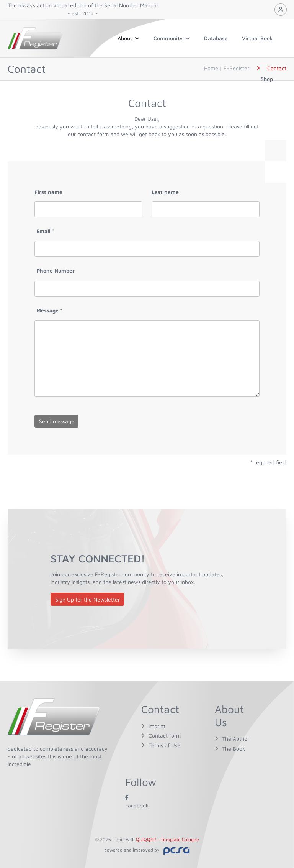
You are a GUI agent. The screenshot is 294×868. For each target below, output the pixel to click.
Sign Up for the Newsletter (87, 599)
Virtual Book (257, 38)
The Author (236, 739)
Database (216, 38)
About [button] (128, 38)
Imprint (157, 726)
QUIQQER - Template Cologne (167, 839)
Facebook (137, 801)
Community (172, 38)
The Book (234, 749)
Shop (267, 79)
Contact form (165, 736)
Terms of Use (164, 745)
